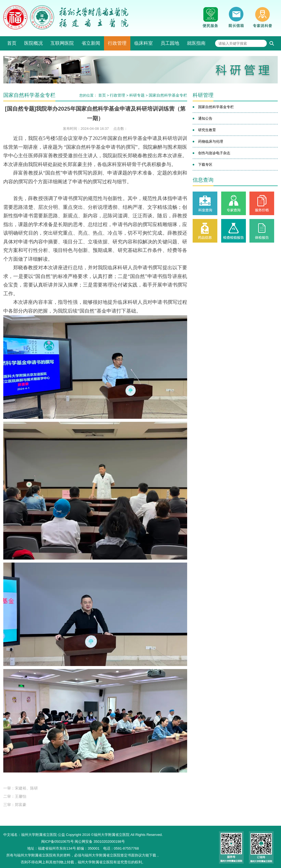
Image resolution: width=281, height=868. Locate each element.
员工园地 (170, 43)
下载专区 (205, 165)
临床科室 (144, 43)
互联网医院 (62, 43)
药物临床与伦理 (211, 141)
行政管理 (117, 43)
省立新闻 (91, 43)
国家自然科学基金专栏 (168, 95)
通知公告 (205, 118)
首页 (12, 43)
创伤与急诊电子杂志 (214, 153)
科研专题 (137, 95)
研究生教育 (207, 130)
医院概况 (33, 43)
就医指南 (196, 43)
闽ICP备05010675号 (57, 842)
